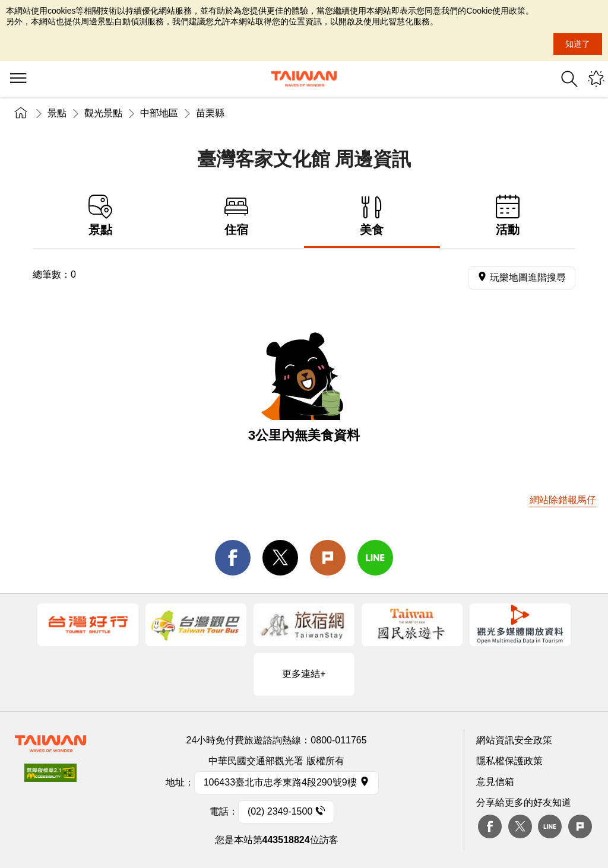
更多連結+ (304, 674)
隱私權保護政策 (509, 761)
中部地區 (159, 113)
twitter (280, 558)
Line (550, 826)
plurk (580, 826)
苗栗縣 (210, 113)
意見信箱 (495, 782)
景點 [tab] (101, 216)
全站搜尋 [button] (569, 79)
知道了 (578, 44)
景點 (57, 113)
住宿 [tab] (237, 216)
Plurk (328, 558)
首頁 (21, 113)
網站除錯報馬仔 (563, 500)
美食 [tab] (372, 216)
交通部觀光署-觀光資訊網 (304, 79)
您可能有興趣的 (596, 79)
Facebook (490, 826)
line (375, 558)
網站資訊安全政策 (514, 740)
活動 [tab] (508, 216)
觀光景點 (103, 113)
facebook (233, 558)
